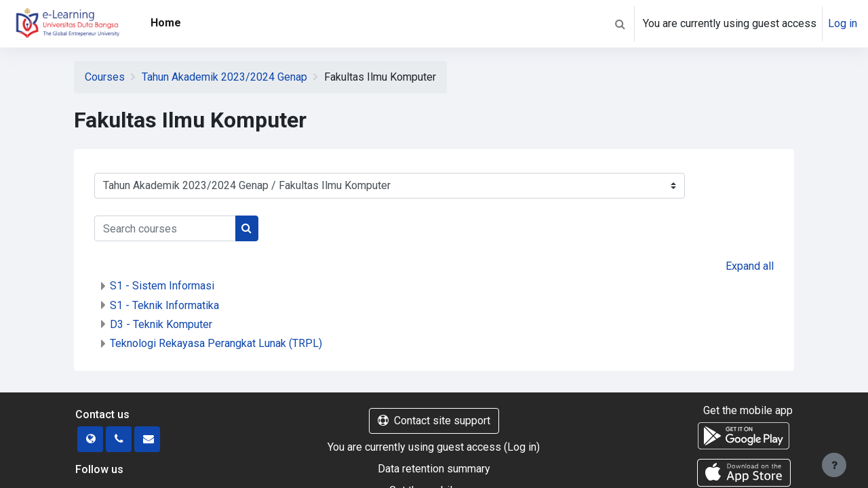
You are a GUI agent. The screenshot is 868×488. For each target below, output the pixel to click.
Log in (843, 23)
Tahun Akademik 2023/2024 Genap (224, 77)
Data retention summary (434, 469)
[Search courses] (165, 228)
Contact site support (434, 421)
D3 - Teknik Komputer (161, 324)
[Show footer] (834, 465)
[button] (620, 24)
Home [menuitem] (166, 23)
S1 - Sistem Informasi (162, 286)
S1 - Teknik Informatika (164, 305)
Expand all (750, 266)
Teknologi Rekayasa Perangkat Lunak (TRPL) (216, 343)
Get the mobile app (748, 410)
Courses (105, 77)
